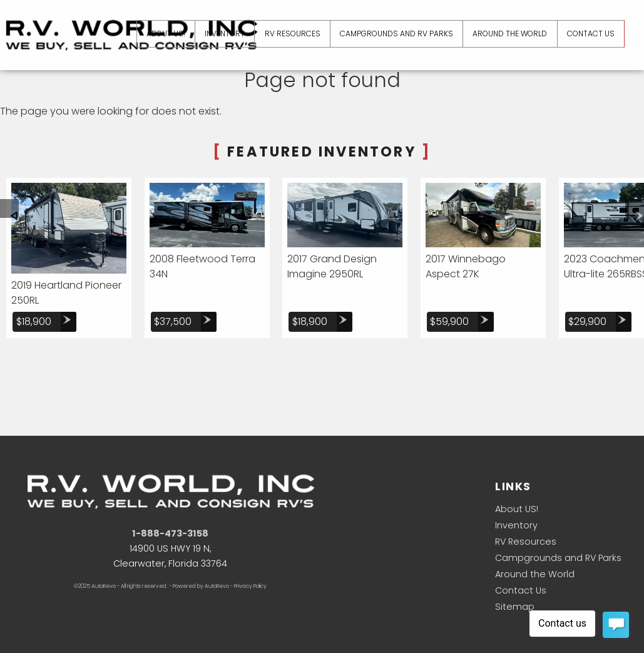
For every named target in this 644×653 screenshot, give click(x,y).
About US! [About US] (162, 33)
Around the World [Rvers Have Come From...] (509, 33)
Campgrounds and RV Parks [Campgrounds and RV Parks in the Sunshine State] (395, 33)
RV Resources (526, 542)
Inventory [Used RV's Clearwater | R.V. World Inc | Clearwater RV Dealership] (222, 33)
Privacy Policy (250, 586)
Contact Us (521, 590)
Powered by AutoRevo (201, 586)
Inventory (516, 525)
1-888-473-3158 (170, 533)
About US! (517, 509)
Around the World (535, 574)
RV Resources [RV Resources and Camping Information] (290, 33)
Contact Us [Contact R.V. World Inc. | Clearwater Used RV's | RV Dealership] (590, 33)
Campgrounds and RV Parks (558, 558)
